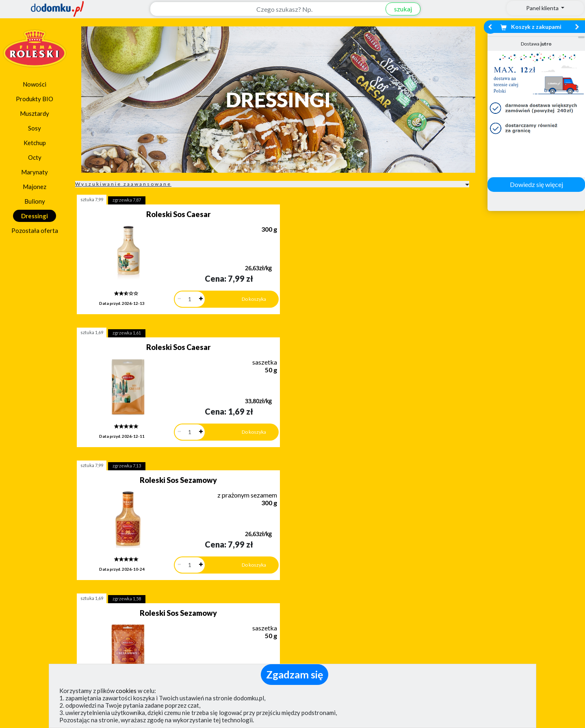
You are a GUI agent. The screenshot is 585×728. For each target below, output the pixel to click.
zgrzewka (127, 200)
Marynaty (35, 172)
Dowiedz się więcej (536, 184)
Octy (35, 157)
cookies (126, 691)
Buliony (35, 201)
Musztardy (35, 113)
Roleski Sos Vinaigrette (396, 336)
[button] (26, 530)
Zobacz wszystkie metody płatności (222, 572)
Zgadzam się (295, 674)
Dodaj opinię (79, 565)
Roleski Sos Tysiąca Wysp (267, 336)
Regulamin (315, 625)
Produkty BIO (35, 99)
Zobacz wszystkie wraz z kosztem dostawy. (506, 572)
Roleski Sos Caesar (137, 214)
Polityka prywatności (330, 637)
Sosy (35, 128)
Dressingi (35, 216)
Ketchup (35, 143)
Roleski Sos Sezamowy (396, 214)
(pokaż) (193, 662)
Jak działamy (319, 614)
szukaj (398, 9)
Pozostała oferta (35, 230)
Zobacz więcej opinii (83, 579)
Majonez (35, 187)
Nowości (35, 84)
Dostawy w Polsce (364, 572)
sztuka (92, 199)
